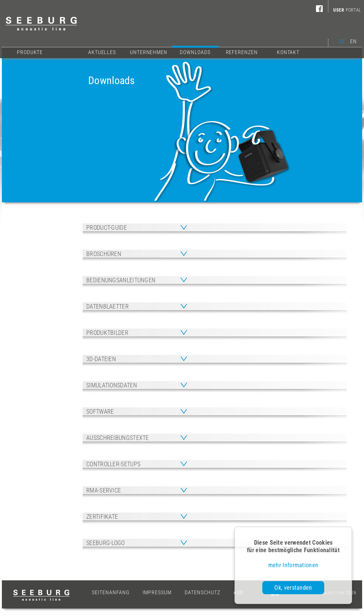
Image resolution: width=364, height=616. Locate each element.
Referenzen (242, 52)
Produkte (30, 52)
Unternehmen (149, 52)
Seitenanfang (111, 592)
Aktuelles (102, 52)
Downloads (195, 51)
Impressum (157, 592)
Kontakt (288, 52)
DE (342, 41)
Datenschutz (202, 592)
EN (353, 41)
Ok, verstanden (293, 588)
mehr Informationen (293, 565)
